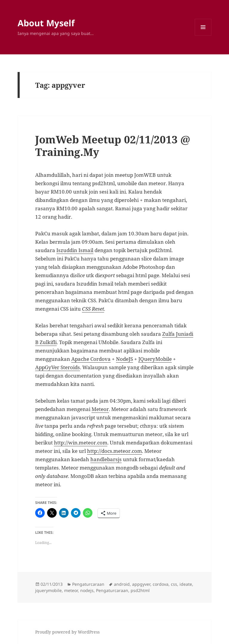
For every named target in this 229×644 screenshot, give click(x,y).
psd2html (140, 590)
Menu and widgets (203, 35)
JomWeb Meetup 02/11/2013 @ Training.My (113, 146)
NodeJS (124, 359)
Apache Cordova (91, 359)
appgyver (141, 584)
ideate (186, 584)
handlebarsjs (106, 459)
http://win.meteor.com (81, 443)
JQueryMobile (155, 359)
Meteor (100, 409)
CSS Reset (93, 309)
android (122, 584)
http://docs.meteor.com (114, 451)
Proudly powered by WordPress (67, 632)
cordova (161, 584)
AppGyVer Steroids (58, 367)
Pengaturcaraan (88, 584)
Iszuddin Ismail (75, 250)
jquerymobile (48, 590)
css (174, 584)
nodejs (87, 590)
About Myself (46, 23)
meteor (71, 590)
